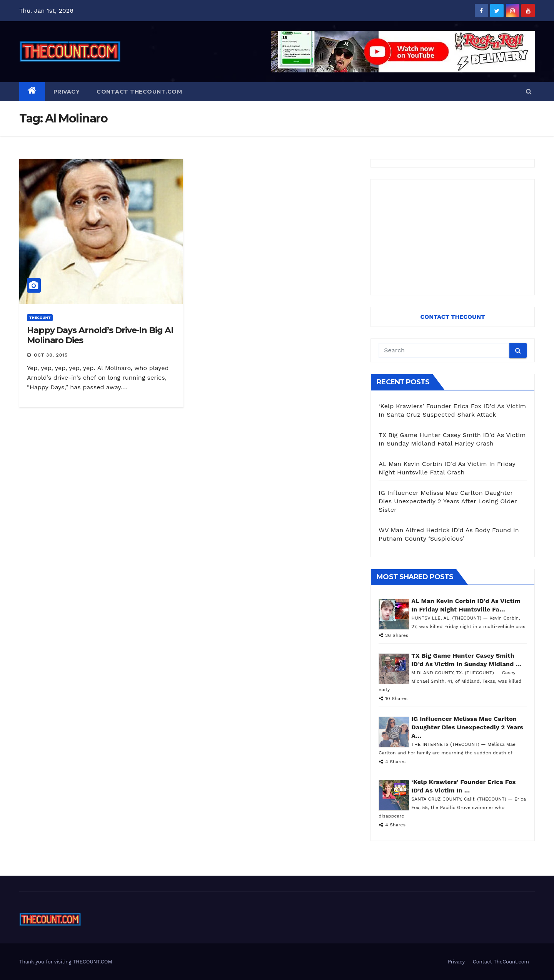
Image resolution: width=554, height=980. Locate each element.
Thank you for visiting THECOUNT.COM (66, 962)
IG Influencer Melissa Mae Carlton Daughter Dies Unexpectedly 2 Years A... (467, 727)
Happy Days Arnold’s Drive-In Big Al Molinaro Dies (100, 335)
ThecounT (40, 317)
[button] (529, 91)
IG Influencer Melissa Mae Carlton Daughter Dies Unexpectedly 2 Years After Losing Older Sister (448, 501)
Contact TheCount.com (139, 92)
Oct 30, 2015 (51, 355)
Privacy (67, 92)
